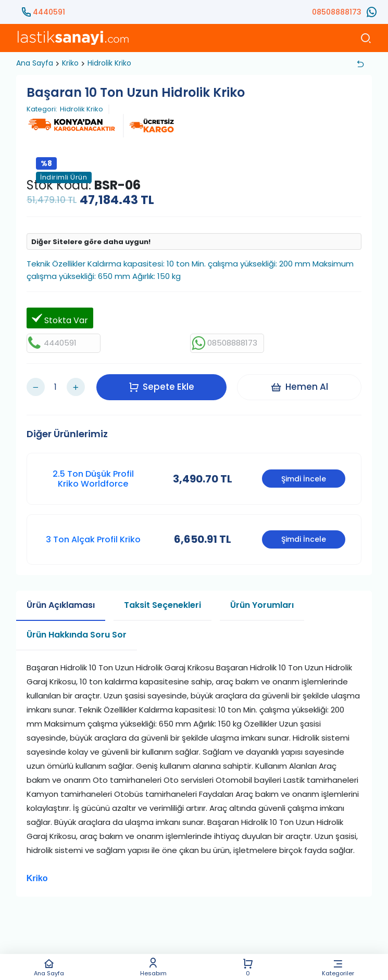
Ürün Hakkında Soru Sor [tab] (77, 635)
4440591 (49, 12)
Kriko (70, 63)
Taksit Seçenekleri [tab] (162, 605)
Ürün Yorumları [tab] (262, 605)
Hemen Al (299, 387)
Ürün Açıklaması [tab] (61, 605)
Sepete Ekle (161, 387)
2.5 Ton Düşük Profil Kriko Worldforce (93, 478)
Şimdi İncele (304, 479)
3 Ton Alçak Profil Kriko (93, 539)
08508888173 (337, 12)
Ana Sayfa (49, 967)
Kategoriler (338, 967)
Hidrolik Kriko (109, 63)
